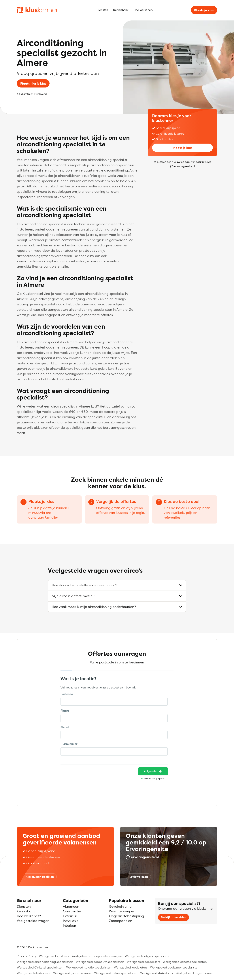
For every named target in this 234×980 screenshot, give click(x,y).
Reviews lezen (138, 877)
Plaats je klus (204, 10)
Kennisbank (121, 10)
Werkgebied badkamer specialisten (175, 967)
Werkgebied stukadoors (157, 973)
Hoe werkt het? (144, 10)
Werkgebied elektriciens (34, 973)
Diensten (102, 10)
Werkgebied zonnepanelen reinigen (97, 956)
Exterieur (70, 916)
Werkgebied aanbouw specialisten (100, 962)
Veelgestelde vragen (33, 921)
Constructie (72, 911)
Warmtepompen (122, 911)
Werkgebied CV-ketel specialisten (40, 967)
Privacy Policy (27, 956)
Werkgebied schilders (54, 956)
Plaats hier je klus (33, 83)
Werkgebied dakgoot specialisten (148, 956)
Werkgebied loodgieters (131, 967)
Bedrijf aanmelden (173, 917)
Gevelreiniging (120, 906)
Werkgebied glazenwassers (72, 973)
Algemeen (71, 906)
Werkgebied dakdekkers (143, 962)
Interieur (69, 925)
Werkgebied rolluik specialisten (116, 973)
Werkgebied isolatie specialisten (89, 967)
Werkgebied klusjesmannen (195, 973)
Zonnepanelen (121, 921)
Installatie (71, 921)
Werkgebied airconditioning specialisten (45, 962)
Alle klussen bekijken (40, 877)
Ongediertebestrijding (127, 916)
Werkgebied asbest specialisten (185, 962)
